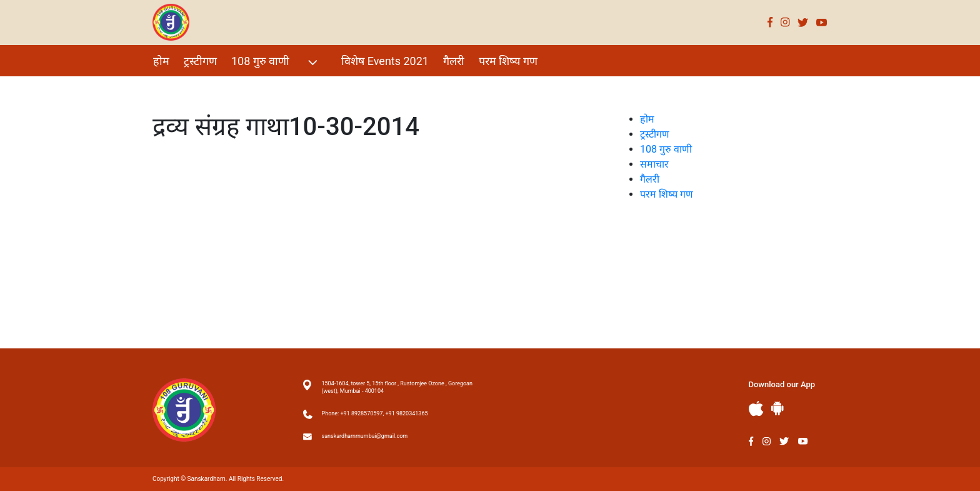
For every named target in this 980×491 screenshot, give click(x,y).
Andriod (777, 408)
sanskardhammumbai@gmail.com (365, 436)
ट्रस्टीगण (200, 61)
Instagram (785, 22)
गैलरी (454, 61)
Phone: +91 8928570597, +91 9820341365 (375, 413)
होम (161, 61)
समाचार (654, 164)
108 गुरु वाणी (276, 62)
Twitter (803, 22)
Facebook (770, 22)
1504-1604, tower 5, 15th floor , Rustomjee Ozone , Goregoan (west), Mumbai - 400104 (397, 387)
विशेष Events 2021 (385, 61)
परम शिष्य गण (508, 61)
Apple (756, 409)
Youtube (822, 22)
